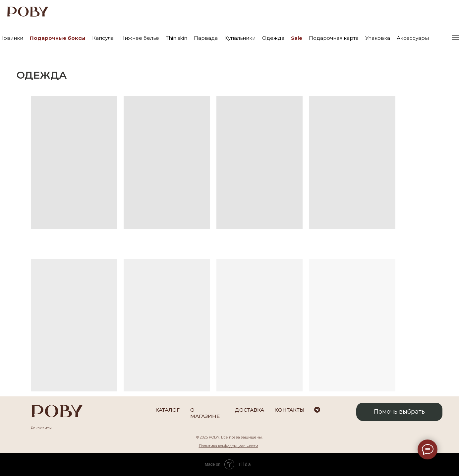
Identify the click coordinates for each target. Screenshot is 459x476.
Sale (297, 38)
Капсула (103, 38)
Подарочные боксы (58, 38)
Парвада (206, 38)
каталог (168, 410)
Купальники (240, 38)
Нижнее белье (140, 38)
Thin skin (176, 38)
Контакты (289, 410)
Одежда (273, 38)
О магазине (205, 413)
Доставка (250, 410)
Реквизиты (41, 428)
